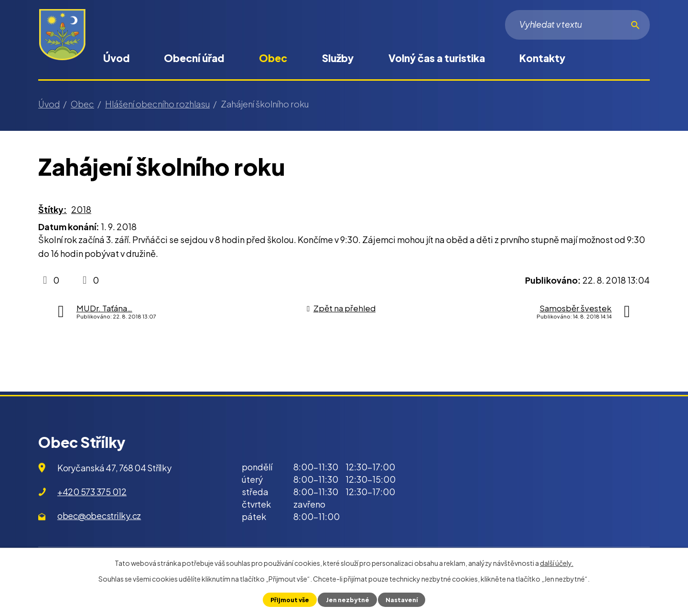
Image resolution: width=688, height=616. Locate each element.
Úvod (116, 58)
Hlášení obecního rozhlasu (157, 104)
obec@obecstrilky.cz (99, 515)
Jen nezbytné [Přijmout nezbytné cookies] (347, 600)
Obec (273, 58)
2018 (81, 209)
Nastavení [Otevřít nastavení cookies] (401, 600)
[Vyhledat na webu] (577, 25)
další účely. (557, 563)
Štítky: (53, 209)
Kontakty (542, 58)
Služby (338, 58)
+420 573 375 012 (92, 492)
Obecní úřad (194, 58)
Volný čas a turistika (437, 58)
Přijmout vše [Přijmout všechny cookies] (290, 600)
